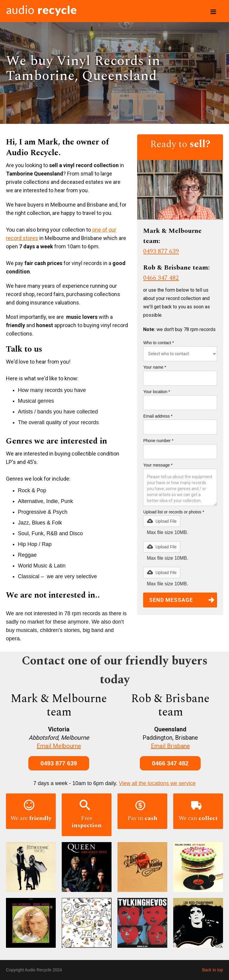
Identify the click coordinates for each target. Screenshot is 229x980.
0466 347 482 (161, 278)
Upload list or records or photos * (174, 512)
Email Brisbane (170, 746)
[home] (41, 11)
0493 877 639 (161, 251)
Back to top (213, 970)
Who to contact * (158, 343)
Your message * (158, 465)
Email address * (158, 416)
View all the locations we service (157, 783)
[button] (213, 12)
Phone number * (158, 441)
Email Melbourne (59, 746)
